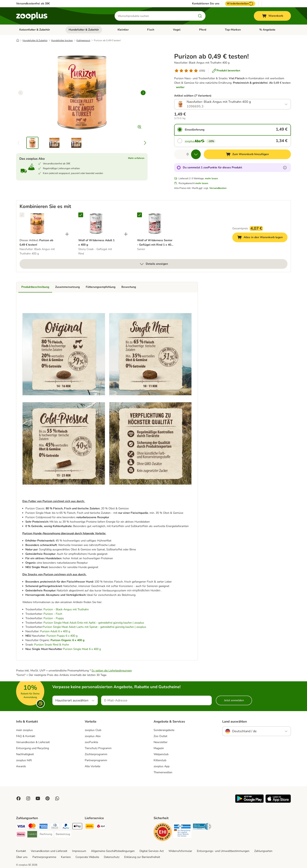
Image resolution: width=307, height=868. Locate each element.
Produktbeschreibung (35, 287)
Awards (21, 766)
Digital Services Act (152, 851)
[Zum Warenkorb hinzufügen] (247, 154)
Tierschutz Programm (98, 748)
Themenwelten (163, 772)
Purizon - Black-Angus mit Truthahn (66, 609)
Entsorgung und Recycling (33, 748)
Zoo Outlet (160, 736)
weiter (180, 87)
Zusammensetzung (67, 287)
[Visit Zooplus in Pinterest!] (48, 798)
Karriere (66, 857)
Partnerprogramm (96, 760)
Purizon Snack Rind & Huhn (52, 645)
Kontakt (21, 851)
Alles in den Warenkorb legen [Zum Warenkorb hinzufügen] (262, 238)
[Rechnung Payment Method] (46, 834)
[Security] (163, 833)
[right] (143, 93)
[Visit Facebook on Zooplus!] (19, 798)
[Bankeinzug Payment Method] (63, 834)
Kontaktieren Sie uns (206, 4)
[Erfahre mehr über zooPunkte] (285, 168)
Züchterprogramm (96, 754)
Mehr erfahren (136, 158)
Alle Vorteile (93, 766)
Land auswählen (235, 722)
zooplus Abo (93, 736)
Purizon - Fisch (53, 614)
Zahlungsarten (263, 851)
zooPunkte (91, 742)
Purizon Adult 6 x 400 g (55, 631)
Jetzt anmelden (234, 700)
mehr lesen (211, 178)
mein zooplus (24, 730)
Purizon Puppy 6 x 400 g (62, 636)
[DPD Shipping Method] (101, 827)
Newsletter (161, 742)
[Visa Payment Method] (21, 827)
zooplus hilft (24, 760)
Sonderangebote (164, 730)
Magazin (159, 748)
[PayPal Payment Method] (66, 827)
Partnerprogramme (44, 857)
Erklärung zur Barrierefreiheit (142, 857)
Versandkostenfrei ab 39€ (33, 4)
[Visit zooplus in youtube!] (38, 798)
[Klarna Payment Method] (21, 835)
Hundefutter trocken (62, 40)
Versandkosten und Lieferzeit (49, 851)
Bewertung (129, 287)
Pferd (203, 30)
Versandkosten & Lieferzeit (33, 742)
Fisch (151, 30)
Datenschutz (112, 857)
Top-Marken (233, 30)
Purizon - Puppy (54, 618)
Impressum (79, 851)
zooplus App (162, 766)
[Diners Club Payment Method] (55, 827)
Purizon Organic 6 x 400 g (67, 640)
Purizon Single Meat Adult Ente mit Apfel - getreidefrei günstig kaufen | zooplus (94, 623)
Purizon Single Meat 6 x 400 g (82, 649)
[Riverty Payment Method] (32, 835)
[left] (21, 93)
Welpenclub (161, 754)
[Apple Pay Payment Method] (77, 827)
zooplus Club (93, 730)
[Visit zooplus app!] (249, 802)
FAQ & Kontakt (26, 736)
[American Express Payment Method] (43, 827)
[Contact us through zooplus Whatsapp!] (57, 798)
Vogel (177, 30)
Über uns (22, 857)
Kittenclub (160, 760)
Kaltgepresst (83, 40)
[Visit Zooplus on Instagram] (28, 798)
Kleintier (123, 30)
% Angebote (267, 30)
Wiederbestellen (240, 4)
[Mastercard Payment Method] (32, 827)
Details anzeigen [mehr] (154, 264)
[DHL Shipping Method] (90, 827)
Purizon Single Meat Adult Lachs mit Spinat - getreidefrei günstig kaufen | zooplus (94, 627)
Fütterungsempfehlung (101, 287)
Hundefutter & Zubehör (84, 30)
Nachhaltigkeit (25, 754)
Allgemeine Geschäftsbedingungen (113, 851)
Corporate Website (87, 857)
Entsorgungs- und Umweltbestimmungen (223, 851)
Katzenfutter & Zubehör (35, 30)
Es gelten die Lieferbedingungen (112, 671)
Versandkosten (218, 188)
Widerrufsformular (180, 851)
